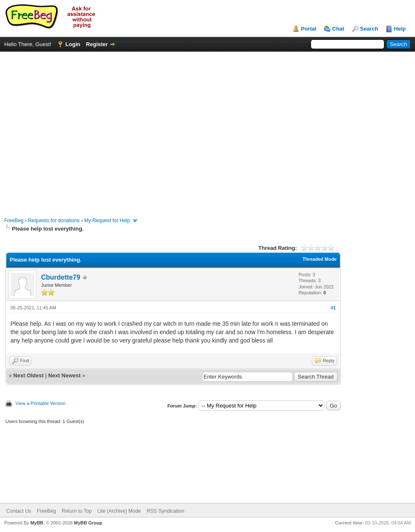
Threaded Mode (320, 259)
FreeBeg (14, 221)
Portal (309, 29)
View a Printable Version (40, 403)
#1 (333, 308)
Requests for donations (54, 221)
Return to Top (77, 511)
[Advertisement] (79, 130)
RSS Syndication (166, 511)
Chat (338, 29)
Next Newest (64, 375)
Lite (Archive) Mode (119, 511)
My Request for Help (107, 221)
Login (73, 44)
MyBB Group (88, 523)
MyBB (37, 523)
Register (97, 44)
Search (369, 29)
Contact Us (19, 511)
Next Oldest (29, 375)
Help (400, 29)
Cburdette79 (61, 277)
